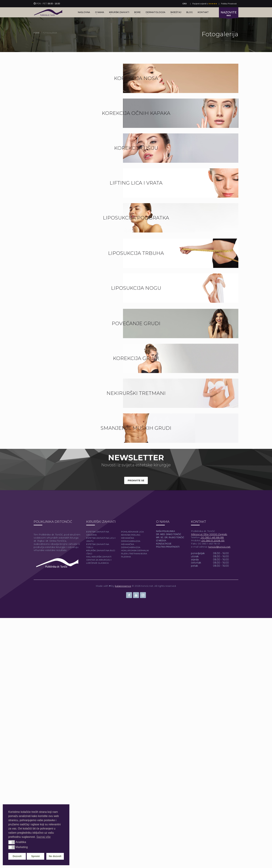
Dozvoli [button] (17, 856)
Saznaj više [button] (44, 837)
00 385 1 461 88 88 (212, 787)
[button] (12, 842)
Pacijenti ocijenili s (205, 4)
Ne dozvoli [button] (55, 856)
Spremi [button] (35, 856)
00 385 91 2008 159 (213, 790)
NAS (229, 14)
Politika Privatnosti (229, 4)
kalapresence (123, 836)
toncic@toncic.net (219, 797)
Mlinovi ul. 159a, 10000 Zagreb (209, 784)
